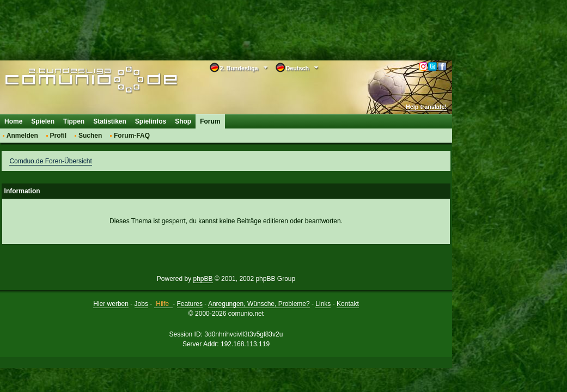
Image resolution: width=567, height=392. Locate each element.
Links (323, 304)
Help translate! (426, 107)
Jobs (141, 304)
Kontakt (348, 304)
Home (13, 121)
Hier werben (111, 304)
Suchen (90, 136)
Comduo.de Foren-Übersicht (50, 161)
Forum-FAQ (132, 136)
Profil (59, 136)
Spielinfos (151, 121)
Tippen (74, 121)
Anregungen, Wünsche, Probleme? (259, 304)
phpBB (203, 279)
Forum (210, 121)
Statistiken (110, 121)
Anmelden (22, 136)
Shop (183, 121)
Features (190, 304)
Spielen (43, 121)
